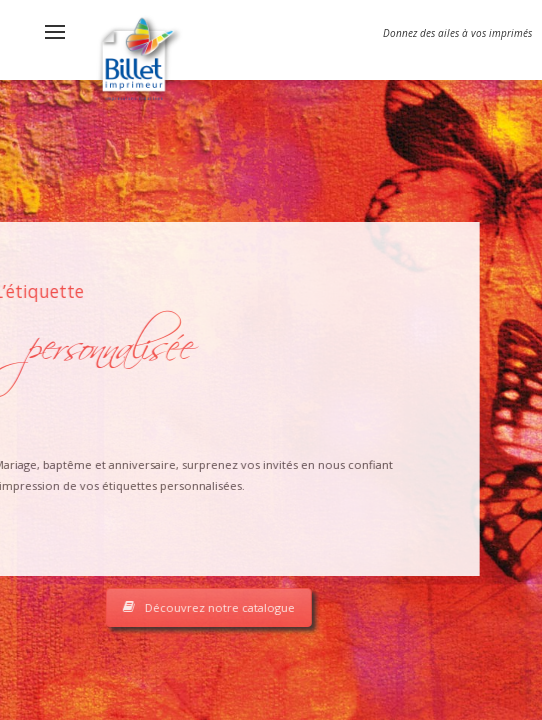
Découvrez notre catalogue (154, 607)
